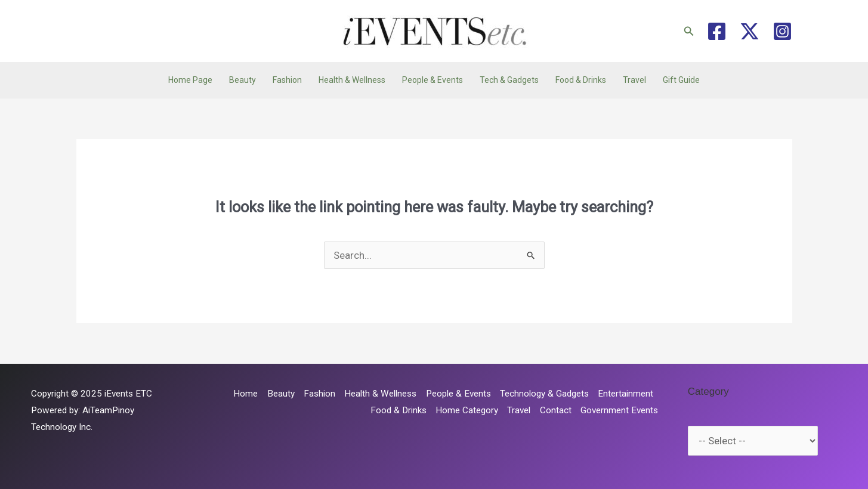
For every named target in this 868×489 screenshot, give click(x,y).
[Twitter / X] (750, 31)
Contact (556, 410)
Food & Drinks (581, 80)
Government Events (619, 410)
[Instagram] (782, 31)
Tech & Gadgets (509, 80)
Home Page (190, 80)
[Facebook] (717, 31)
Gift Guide (681, 80)
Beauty (243, 80)
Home (245, 394)
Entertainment (625, 394)
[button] (689, 31)
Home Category (467, 410)
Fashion (287, 80)
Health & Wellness (352, 80)
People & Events (433, 80)
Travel (634, 80)
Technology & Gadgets (544, 394)
